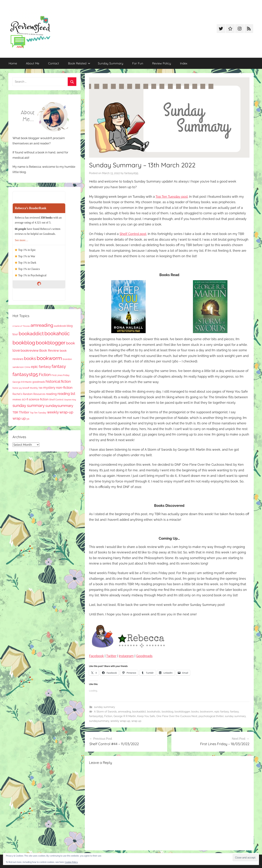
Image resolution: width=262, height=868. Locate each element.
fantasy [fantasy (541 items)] (59, 366)
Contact (54, 63)
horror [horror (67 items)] (15, 388)
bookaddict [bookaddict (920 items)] (31, 333)
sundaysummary (99, 721)
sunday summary (104, 707)
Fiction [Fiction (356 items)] (45, 375)
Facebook (96, 656)
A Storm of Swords (105, 712)
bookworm (207, 712)
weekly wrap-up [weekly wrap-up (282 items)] (60, 412)
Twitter (111, 656)
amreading (124, 712)
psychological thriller (211, 716)
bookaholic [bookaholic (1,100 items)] (57, 333)
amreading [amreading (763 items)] (42, 325)
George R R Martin (125, 716)
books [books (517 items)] (30, 359)
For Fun (138, 63)
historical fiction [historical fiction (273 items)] (58, 381)
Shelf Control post (133, 234)
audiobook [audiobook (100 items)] (60, 326)
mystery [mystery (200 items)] (49, 388)
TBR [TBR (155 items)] (15, 412)
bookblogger (182, 712)
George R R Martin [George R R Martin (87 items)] (22, 382)
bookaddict (139, 712)
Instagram (126, 656)
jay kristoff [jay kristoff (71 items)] (24, 388)
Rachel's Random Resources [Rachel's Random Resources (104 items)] (29, 394)
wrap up (136, 721)
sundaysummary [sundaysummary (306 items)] (59, 406)
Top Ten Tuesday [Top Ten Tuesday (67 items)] (38, 413)
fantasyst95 (131, 173)
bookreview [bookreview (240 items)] (30, 351)
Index (184, 63)
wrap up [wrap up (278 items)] (19, 418)
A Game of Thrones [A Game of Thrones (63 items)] (21, 326)
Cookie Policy (71, 862)
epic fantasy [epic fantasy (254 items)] (41, 367)
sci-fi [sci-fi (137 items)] (25, 399)
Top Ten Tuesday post (172, 197)
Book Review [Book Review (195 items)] (49, 351)
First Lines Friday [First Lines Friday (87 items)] (60, 375)
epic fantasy (222, 712)
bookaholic (154, 712)
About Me (33, 63)
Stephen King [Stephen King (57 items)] (70, 400)
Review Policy (162, 63)
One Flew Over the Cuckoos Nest (177, 716)
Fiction (108, 716)
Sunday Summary (111, 63)
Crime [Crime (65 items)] (27, 367)
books (195, 712)
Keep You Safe (146, 716)
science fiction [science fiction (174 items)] (39, 399)
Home (13, 63)
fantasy (234, 712)
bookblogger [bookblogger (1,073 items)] (51, 343)
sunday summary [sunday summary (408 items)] (29, 405)
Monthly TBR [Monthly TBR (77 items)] (36, 388)
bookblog (167, 712)
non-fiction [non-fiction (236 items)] (64, 387)
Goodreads (144, 656)
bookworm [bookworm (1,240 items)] (49, 358)
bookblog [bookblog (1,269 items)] (24, 343)
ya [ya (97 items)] (28, 419)
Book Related (79, 63)
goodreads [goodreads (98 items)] (39, 382)
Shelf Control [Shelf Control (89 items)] (56, 399)
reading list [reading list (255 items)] (66, 394)
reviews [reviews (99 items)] (17, 399)
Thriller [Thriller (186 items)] (24, 412)
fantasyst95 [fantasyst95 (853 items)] (25, 374)
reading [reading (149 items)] (51, 394)
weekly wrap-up (120, 721)
